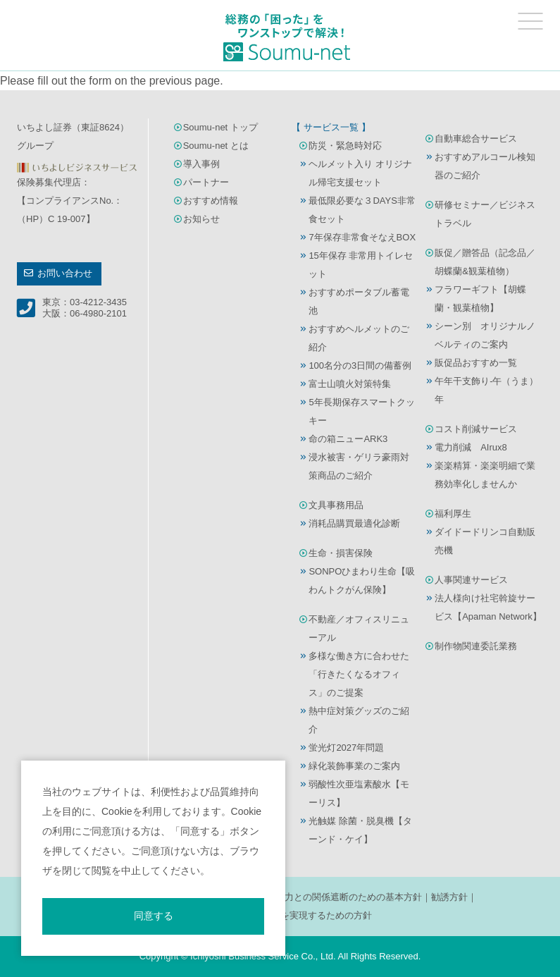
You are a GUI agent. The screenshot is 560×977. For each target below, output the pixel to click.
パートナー (206, 182)
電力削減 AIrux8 (471, 447)
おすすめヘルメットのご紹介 (359, 338)
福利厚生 (453, 514)
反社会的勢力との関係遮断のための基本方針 (330, 897)
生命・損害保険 (341, 553)
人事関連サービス (471, 580)
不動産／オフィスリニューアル (359, 628)
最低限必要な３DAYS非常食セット (362, 210)
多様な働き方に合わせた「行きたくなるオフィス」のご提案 (359, 674)
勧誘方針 (449, 897)
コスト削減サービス (476, 429)
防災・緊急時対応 (345, 146)
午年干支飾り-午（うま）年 (486, 390)
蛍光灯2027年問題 (346, 748)
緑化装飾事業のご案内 (354, 766)
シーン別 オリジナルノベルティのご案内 (485, 335)
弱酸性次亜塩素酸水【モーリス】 (359, 793)
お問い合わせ (65, 273)
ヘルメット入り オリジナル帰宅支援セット (360, 173)
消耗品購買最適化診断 (354, 523)
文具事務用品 (336, 505)
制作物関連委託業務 (476, 646)
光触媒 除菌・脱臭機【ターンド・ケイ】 (360, 830)
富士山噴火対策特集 (350, 384)
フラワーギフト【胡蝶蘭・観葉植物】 (480, 299)
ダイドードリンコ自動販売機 (485, 541)
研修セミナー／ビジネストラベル (485, 214)
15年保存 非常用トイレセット (361, 265)
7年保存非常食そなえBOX (362, 237)
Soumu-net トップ (220, 127)
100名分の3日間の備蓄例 (360, 365)
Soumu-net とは (216, 146)
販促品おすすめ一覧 (476, 363)
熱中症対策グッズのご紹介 (359, 720)
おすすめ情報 (211, 201)
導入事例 (201, 164)
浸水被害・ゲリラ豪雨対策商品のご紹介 (359, 466)
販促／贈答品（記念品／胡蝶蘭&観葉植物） (485, 262)
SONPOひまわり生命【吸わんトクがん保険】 (362, 580)
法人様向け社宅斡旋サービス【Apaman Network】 (488, 607)
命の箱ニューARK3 (348, 439)
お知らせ (201, 219)
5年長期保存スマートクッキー (361, 411)
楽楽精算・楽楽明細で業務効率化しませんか (485, 475)
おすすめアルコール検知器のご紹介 (485, 166)
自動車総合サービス (476, 139)
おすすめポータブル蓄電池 (359, 301)
